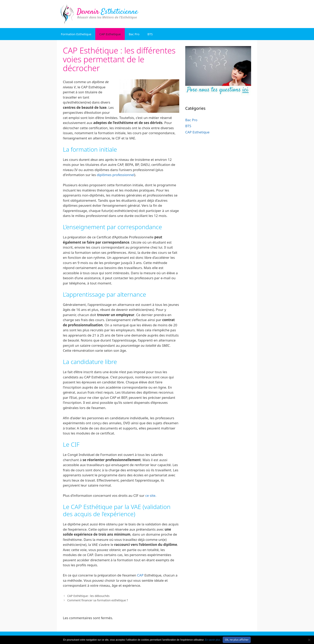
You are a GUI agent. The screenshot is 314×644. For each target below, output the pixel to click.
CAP (140, 575)
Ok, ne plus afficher (237, 640)
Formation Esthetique (76, 34)
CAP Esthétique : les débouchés (88, 596)
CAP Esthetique (110, 34)
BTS (150, 34)
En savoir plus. (213, 640)
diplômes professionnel (115, 175)
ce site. (151, 495)
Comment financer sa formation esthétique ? (98, 600)
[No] (309, 640)
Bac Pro (134, 34)
